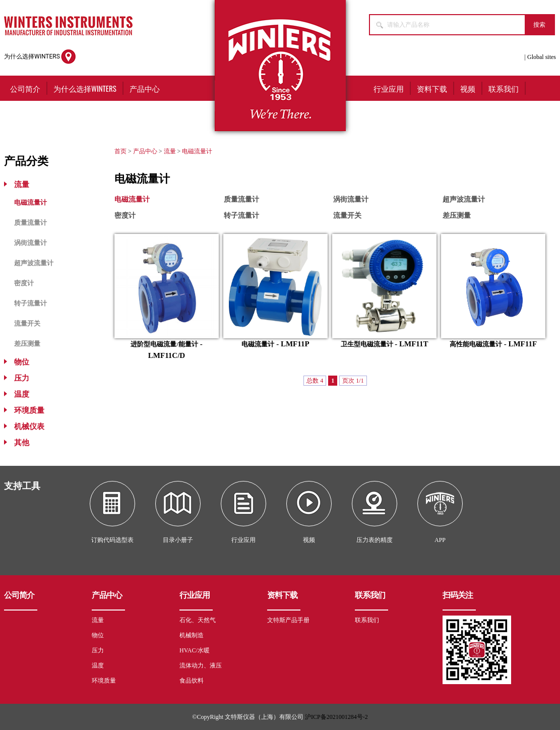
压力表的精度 (375, 540)
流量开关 (27, 323)
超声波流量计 (34, 263)
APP (440, 540)
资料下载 (432, 88)
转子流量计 (30, 303)
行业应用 (389, 88)
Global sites (542, 57)
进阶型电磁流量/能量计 (164, 344)
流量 (22, 185)
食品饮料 (192, 681)
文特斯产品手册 (288, 620)
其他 (22, 443)
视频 (468, 88)
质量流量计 (30, 223)
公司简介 (25, 88)
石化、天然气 (198, 620)
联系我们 (504, 88)
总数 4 (315, 381)
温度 (22, 394)
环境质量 (29, 410)
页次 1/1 (353, 381)
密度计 (24, 283)
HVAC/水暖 (195, 650)
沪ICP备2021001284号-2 (336, 717)
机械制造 (192, 635)
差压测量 (27, 344)
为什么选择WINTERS (40, 57)
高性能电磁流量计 (476, 344)
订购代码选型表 (112, 540)
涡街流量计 (30, 243)
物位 (22, 362)
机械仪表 (29, 427)
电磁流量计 (30, 202)
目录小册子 (178, 540)
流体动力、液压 (201, 665)
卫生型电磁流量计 (367, 344)
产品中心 (145, 88)
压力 (22, 378)
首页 (120, 151)
